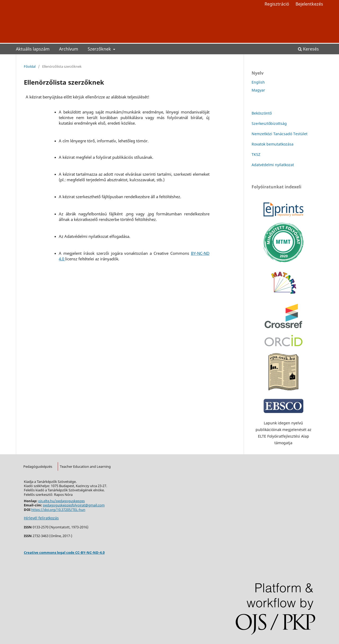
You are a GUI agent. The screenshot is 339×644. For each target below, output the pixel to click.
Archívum (69, 49)
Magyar (258, 90)
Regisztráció (277, 4)
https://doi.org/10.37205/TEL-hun (58, 510)
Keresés (308, 49)
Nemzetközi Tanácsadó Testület (280, 134)
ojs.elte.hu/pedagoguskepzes (61, 501)
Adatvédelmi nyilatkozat (273, 165)
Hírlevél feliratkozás (41, 518)
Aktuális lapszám (33, 49)
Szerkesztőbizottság (269, 123)
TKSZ (256, 154)
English (258, 82)
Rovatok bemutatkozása (273, 144)
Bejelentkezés (309, 4)
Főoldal (30, 66)
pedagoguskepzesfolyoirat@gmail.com (74, 505)
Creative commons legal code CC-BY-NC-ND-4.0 (64, 552)
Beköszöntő (262, 113)
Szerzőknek (100, 49)
